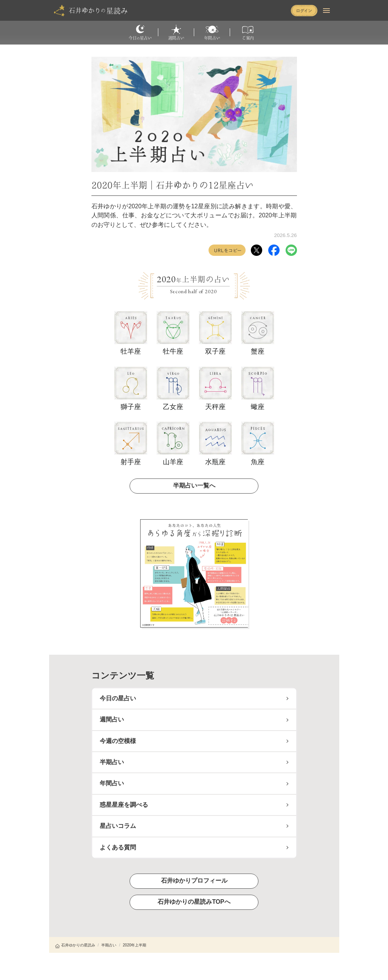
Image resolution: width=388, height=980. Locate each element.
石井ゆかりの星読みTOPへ (194, 902)
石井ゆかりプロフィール (194, 881)
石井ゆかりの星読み (75, 945)
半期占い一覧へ (194, 485)
